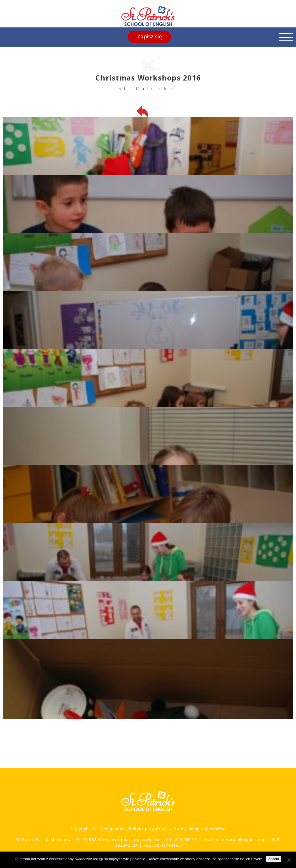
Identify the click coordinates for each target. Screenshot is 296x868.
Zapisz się (150, 36)
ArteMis (218, 828)
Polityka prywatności (148, 828)
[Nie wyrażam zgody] (289, 860)
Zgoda (274, 859)
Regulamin (114, 828)
